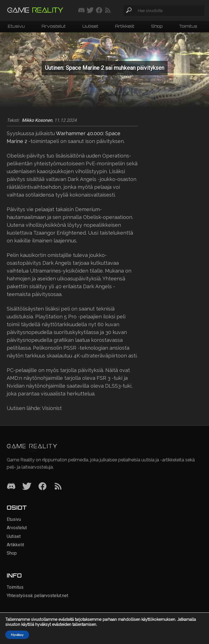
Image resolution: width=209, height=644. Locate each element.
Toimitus (188, 26)
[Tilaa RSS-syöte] (108, 11)
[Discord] (11, 487)
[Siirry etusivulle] (35, 10)
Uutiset (90, 26)
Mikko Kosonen (37, 120)
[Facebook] (42, 487)
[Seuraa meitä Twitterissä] (90, 11)
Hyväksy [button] (17, 635)
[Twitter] (27, 487)
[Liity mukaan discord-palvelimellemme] (81, 11)
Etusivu (16, 26)
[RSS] (58, 487)
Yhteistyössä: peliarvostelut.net (37, 596)
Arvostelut (54, 26)
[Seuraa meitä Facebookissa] (99, 11)
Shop (157, 26)
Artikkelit (125, 26)
